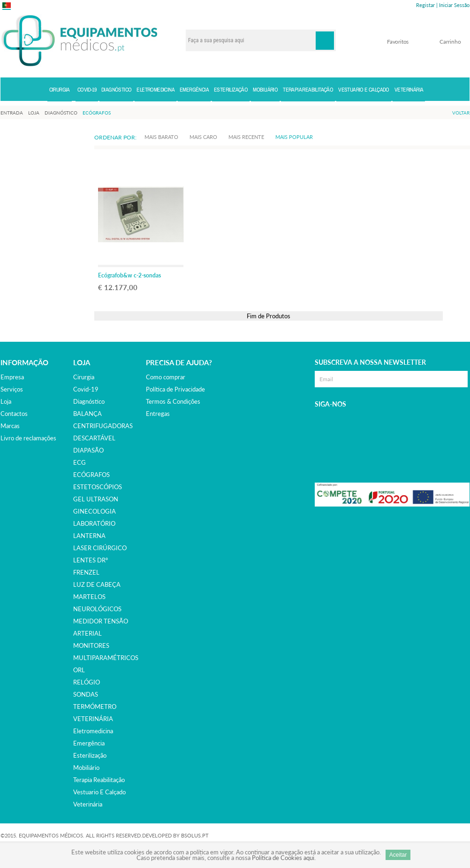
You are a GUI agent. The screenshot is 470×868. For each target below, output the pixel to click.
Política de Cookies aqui (283, 858)
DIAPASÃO (88, 450)
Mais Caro (203, 137)
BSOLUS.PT (195, 835)
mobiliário (86, 768)
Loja (6, 401)
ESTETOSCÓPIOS (98, 487)
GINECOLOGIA (95, 511)
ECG (80, 462)
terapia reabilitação (99, 780)
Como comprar (166, 377)
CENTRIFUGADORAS (103, 426)
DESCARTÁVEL (94, 438)
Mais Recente (246, 137)
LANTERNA (89, 536)
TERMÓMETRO (95, 707)
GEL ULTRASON (96, 499)
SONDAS (86, 694)
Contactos (14, 414)
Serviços (12, 389)
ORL (79, 670)
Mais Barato (161, 137)
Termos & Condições (173, 401)
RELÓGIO (87, 682)
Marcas (10, 426)
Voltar (461, 113)
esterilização (90, 755)
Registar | (427, 5)
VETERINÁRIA (93, 719)
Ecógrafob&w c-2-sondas (129, 275)
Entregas (158, 414)
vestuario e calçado (99, 792)
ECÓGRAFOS (91, 475)
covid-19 (86, 389)
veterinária (88, 804)
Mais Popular (294, 137)
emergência (89, 743)
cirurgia (84, 377)
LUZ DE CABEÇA (97, 584)
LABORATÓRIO (94, 523)
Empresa (12, 377)
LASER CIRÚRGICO (100, 548)
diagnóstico (89, 401)
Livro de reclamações (28, 438)
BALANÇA (87, 414)
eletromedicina (93, 731)
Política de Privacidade (175, 389)
